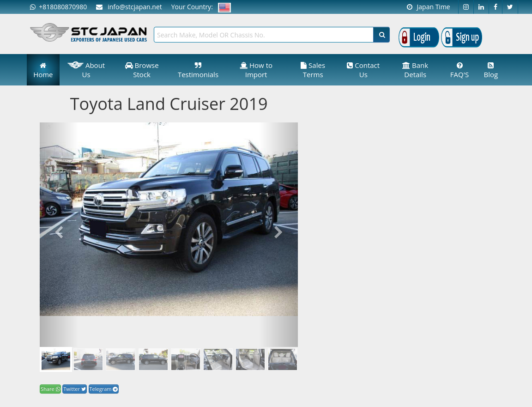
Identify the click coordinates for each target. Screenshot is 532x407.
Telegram (104, 389)
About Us (86, 70)
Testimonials (198, 70)
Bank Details (415, 70)
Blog (491, 70)
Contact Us (363, 70)
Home (43, 70)
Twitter (75, 389)
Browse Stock (142, 70)
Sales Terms (313, 70)
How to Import (256, 70)
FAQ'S (459, 70)
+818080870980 (58, 7)
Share (50, 389)
